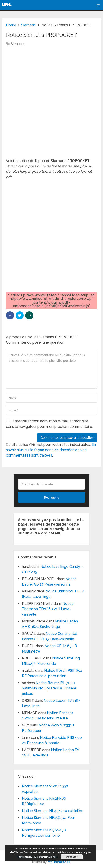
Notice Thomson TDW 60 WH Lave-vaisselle (48, 609)
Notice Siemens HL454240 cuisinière (53, 811)
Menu (7, 5)
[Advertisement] (51, 105)
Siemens (18, 44)
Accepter (72, 857)
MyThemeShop (59, 862)
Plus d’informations (44, 857)
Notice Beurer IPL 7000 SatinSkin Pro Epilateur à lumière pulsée (49, 688)
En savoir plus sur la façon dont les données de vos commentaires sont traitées (51, 450)
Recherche (51, 498)
